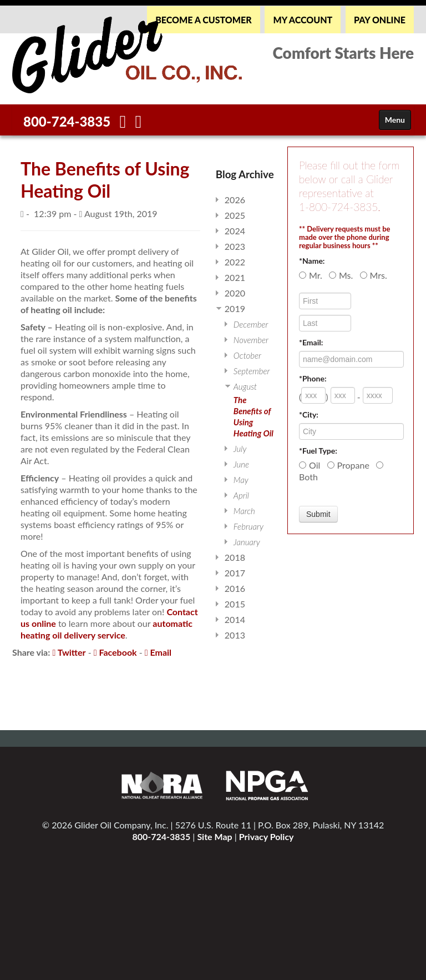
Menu (395, 120)
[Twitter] (139, 124)
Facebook (115, 652)
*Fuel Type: (318, 451)
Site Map (214, 836)
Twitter (69, 652)
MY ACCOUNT (303, 20)
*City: (309, 414)
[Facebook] (123, 124)
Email (158, 652)
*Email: (311, 342)
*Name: (312, 261)
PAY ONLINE (380, 20)
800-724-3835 (67, 121)
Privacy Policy (267, 836)
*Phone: (313, 378)
